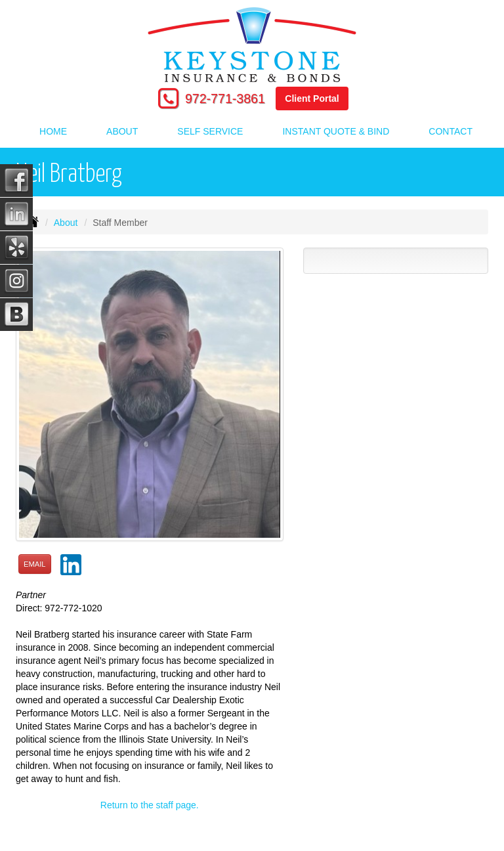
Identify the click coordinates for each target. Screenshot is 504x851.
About (66, 223)
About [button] (122, 131)
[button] (71, 561)
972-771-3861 (225, 98)
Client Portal (312, 98)
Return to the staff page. (150, 805)
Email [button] (35, 564)
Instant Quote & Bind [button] (336, 131)
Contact (451, 131)
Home (53, 131)
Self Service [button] (210, 131)
